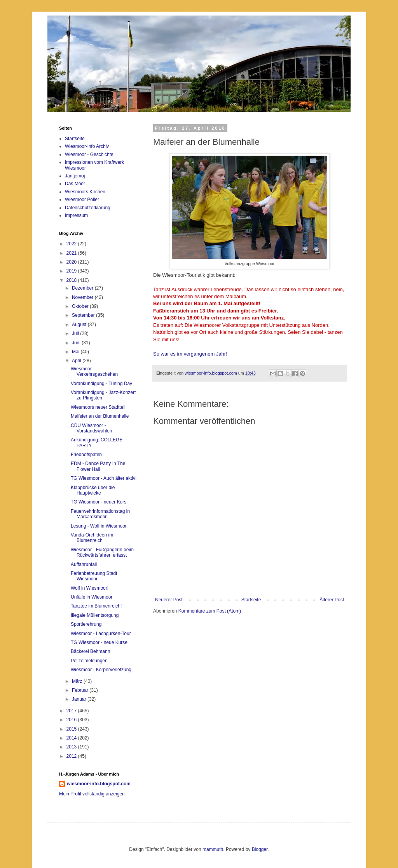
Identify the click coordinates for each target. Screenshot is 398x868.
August (80, 325)
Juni (77, 343)
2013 (72, 747)
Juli (76, 333)
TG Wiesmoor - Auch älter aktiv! (104, 478)
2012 (72, 756)
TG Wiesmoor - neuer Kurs (99, 502)
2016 (72, 720)
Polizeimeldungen (89, 661)
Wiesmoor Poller (82, 200)
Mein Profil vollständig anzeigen (92, 794)
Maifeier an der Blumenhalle (100, 416)
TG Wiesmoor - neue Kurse (99, 642)
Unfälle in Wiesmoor (92, 597)
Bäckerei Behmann (90, 651)
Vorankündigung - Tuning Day (101, 384)
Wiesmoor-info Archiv (87, 146)
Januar (80, 699)
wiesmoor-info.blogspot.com (99, 784)
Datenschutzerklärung (88, 208)
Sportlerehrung (86, 624)
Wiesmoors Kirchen (85, 192)
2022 (72, 244)
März (78, 681)
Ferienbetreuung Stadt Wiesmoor (94, 576)
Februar (81, 690)
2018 (72, 280)
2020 (72, 262)
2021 (72, 253)
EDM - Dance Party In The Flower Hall (98, 466)
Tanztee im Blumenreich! (96, 606)
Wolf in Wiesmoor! (90, 588)
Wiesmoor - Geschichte (89, 155)
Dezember (83, 288)
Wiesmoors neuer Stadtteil (98, 407)
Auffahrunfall (84, 564)
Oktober (81, 306)
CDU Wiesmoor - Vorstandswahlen (91, 428)
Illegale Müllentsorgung (95, 615)
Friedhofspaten (86, 455)
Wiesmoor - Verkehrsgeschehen (94, 372)
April (77, 361)
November (83, 297)
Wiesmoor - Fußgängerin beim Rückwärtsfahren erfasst (102, 552)
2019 (72, 271)
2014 (72, 738)
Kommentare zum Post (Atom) (210, 611)
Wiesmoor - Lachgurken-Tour (101, 634)
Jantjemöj (75, 176)
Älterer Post (332, 600)
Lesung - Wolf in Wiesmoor (99, 526)
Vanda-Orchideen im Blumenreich (92, 538)
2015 (72, 729)
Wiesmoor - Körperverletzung (101, 670)
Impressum (76, 215)
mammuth (213, 849)
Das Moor (75, 184)
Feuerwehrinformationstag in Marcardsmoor (100, 514)
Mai (76, 352)
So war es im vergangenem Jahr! (190, 354)
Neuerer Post (169, 600)
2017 (72, 711)
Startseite (251, 600)
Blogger (260, 849)
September (84, 315)
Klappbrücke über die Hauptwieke (93, 490)
